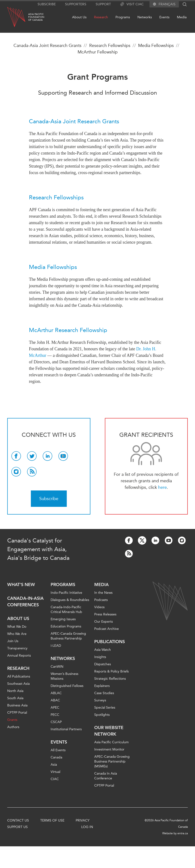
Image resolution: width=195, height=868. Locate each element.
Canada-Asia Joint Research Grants (47, 46)
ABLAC (56, 693)
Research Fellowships (110, 46)
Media (182, 17)
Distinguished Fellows (67, 686)
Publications (110, 642)
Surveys (100, 700)
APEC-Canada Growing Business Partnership (68, 636)
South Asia (15, 698)
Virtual (55, 772)
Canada (56, 757)
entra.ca (183, 833)
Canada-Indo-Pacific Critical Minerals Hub (66, 610)
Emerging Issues (63, 619)
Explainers (102, 686)
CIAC (55, 779)
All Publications (19, 676)
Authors (13, 727)
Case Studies (104, 693)
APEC (55, 708)
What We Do (17, 627)
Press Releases (105, 614)
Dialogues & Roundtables (70, 600)
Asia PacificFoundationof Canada (36, 17)
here (162, 487)
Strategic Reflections (110, 679)
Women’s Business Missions (64, 676)
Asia (54, 765)
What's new (21, 585)
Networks (145, 17)
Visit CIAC (132, 4)
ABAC (55, 700)
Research (101, 17)
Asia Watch (103, 650)
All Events (58, 750)
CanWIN (57, 667)
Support (103, 4)
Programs (123, 17)
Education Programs (66, 626)
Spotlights (102, 715)
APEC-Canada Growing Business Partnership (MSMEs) (112, 761)
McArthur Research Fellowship (68, 330)
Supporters (76, 4)
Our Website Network (109, 731)
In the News (103, 593)
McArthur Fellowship (98, 52)
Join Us (13, 641)
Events (164, 17)
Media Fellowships (156, 46)
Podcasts (101, 600)
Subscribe (47, 4)
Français (167, 4)
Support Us (17, 827)
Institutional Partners (66, 729)
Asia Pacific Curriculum (111, 742)
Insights (100, 657)
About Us (79, 17)
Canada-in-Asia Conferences (25, 602)
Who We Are (17, 634)
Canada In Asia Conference (106, 776)
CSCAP (56, 722)
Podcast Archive (107, 629)
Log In (87, 827)
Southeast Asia (18, 684)
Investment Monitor (109, 749)
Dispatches (103, 664)
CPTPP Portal (17, 713)
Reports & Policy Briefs (111, 671)
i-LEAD (56, 646)
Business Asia (17, 705)
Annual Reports (19, 656)
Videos (99, 607)
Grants (12, 720)
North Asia (15, 691)
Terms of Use (52, 820)
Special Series (105, 708)
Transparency (17, 648)
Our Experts (104, 622)
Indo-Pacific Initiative (66, 593)
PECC (55, 715)
